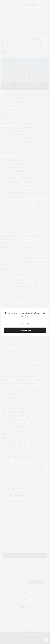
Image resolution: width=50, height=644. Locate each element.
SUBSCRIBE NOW (25, 330)
